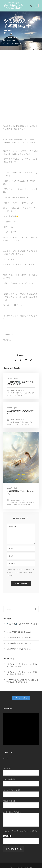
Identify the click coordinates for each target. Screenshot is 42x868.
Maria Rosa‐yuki (13, 40)
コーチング (23, 43)
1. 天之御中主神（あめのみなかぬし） (20, 629)
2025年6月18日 (13, 379)
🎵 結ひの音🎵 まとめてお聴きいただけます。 (20, 383)
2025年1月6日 (12, 408)
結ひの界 (18, 422)
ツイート (7, 756)
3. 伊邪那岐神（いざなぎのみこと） (19, 641)
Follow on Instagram (21, 695)
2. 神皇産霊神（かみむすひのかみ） (19, 635)
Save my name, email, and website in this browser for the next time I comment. (20, 570)
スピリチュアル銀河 (13, 43)
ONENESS (10, 677)
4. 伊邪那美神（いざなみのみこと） (19, 646)
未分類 (13, 393)
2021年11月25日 (12, 37)
